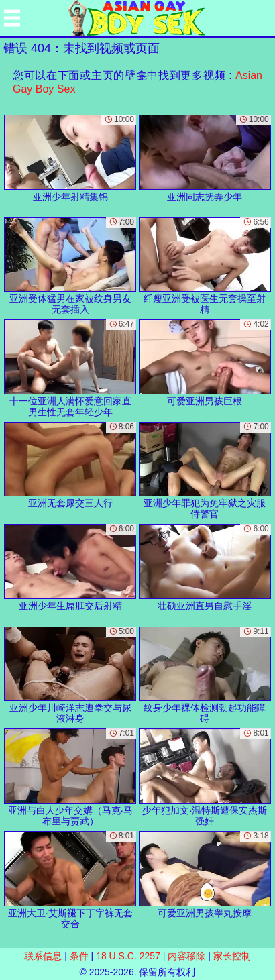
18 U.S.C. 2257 (128, 956)
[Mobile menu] (12, 18)
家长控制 (232, 956)
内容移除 (186, 956)
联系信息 (43, 956)
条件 (79, 956)
